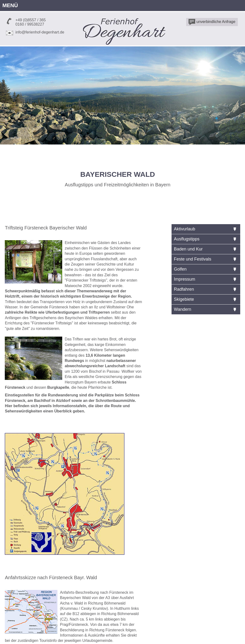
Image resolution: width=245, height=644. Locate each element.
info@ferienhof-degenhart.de (40, 32)
